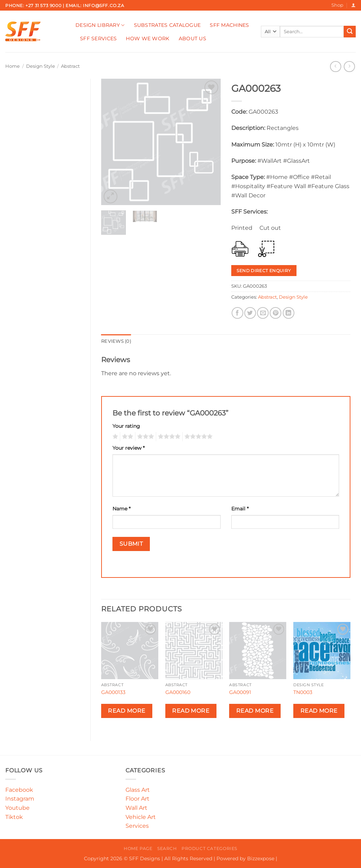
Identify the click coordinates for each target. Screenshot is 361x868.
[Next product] (335, 67)
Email (240, 509)
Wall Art (136, 808)
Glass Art (138, 790)
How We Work (148, 38)
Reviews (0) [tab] (116, 341)
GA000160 (178, 692)
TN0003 (303, 692)
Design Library (100, 25)
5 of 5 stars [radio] (197, 437)
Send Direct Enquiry (264, 271)
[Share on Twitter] (250, 313)
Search (167, 848)
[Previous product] (349, 67)
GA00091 (240, 692)
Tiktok (14, 817)
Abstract (70, 66)
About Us (192, 38)
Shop (337, 5)
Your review (129, 448)
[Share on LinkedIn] (289, 313)
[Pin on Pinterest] (276, 313)
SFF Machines (229, 25)
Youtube (17, 808)
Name (121, 509)
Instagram (20, 799)
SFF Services (98, 38)
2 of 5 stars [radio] (127, 437)
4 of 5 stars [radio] (168, 437)
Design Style (41, 66)
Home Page (138, 848)
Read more (127, 711)
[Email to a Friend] (263, 313)
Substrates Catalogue (167, 25)
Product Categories (209, 848)
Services (137, 826)
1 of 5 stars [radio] (114, 437)
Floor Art (137, 799)
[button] (353, 5)
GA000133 (113, 692)
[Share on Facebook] (237, 313)
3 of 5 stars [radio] (145, 437)
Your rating (126, 426)
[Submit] (350, 32)
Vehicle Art (141, 817)
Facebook (19, 790)
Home (13, 66)
